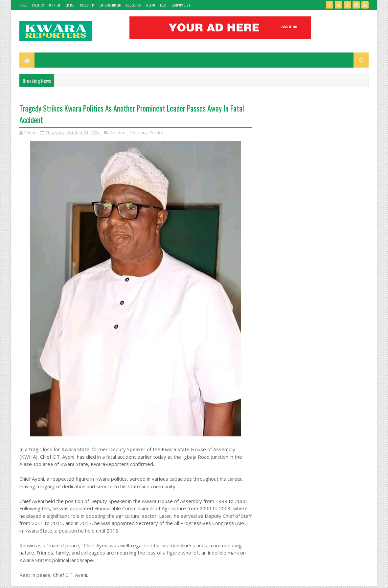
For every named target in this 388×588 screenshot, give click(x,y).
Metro (151, 5)
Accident (118, 133)
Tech (163, 5)
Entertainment (110, 5)
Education (134, 5)
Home (23, 5)
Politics (38, 5)
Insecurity (87, 5)
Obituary (138, 133)
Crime (70, 5)
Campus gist (181, 5)
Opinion (55, 5)
